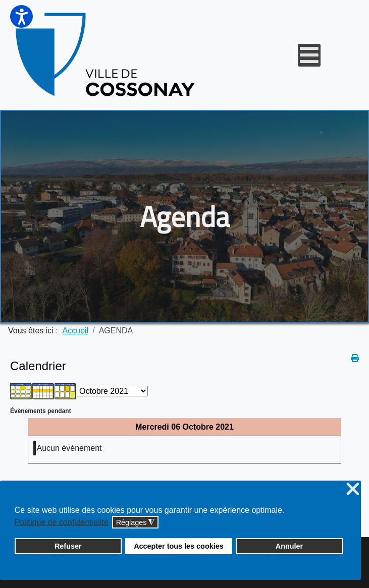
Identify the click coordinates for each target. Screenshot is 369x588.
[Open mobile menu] (309, 55)
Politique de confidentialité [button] (62, 522)
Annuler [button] (289, 546)
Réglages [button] (136, 523)
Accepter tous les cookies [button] (179, 546)
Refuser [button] (68, 546)
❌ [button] (353, 489)
